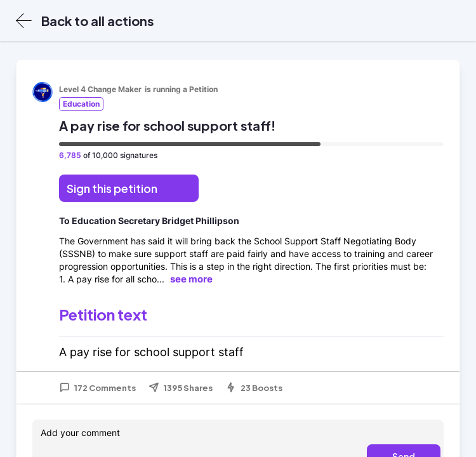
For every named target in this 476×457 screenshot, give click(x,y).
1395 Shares (181, 388)
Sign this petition (112, 188)
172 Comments (97, 388)
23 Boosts (254, 388)
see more (191, 279)
